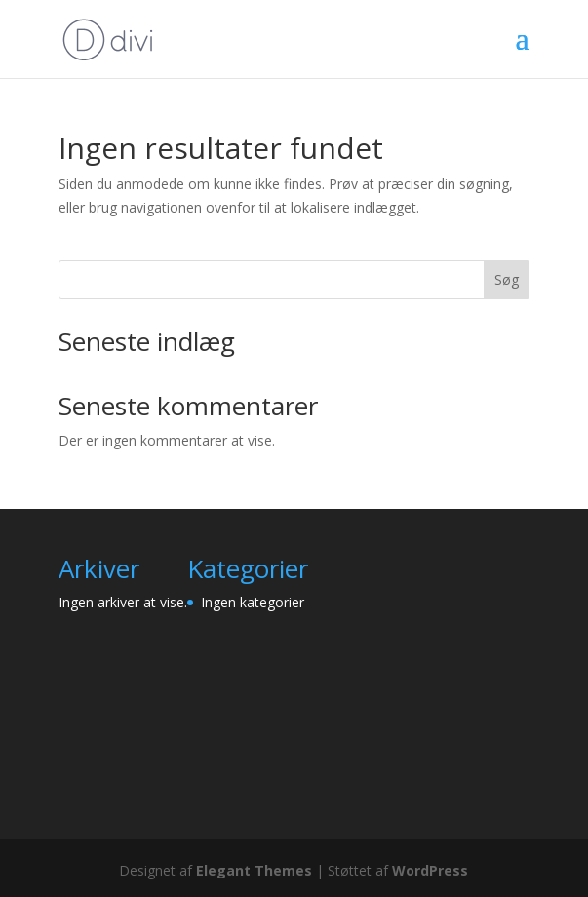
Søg (507, 279)
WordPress (430, 870)
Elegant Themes (254, 870)
